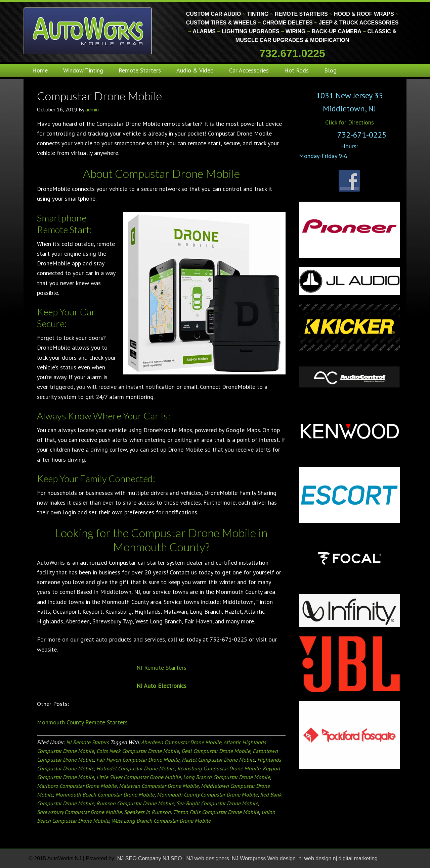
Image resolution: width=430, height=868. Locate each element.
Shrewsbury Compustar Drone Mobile (79, 812)
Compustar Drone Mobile (99, 96)
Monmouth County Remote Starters (82, 722)
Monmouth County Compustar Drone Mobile (207, 795)
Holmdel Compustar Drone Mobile (136, 768)
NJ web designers (209, 858)
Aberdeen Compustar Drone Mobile (181, 742)
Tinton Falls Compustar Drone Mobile (216, 812)
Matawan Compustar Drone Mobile (159, 786)
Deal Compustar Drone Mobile (216, 751)
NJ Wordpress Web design (264, 858)
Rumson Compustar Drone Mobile (135, 803)
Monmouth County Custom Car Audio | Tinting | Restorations (88, 30)
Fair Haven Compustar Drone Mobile (138, 760)
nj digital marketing (355, 858)
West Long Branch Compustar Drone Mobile (161, 821)
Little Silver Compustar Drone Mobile (139, 777)
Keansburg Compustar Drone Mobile (219, 768)
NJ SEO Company (139, 858)
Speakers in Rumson (147, 812)
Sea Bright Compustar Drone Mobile (217, 803)
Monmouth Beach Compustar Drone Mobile (105, 795)
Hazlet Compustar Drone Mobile (218, 760)
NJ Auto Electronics (161, 686)
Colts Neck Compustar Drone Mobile (138, 751)
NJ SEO (173, 858)
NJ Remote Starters (161, 668)
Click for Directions (350, 122)
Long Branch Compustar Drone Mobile (227, 777)
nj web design (315, 858)
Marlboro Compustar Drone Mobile (77, 786)
